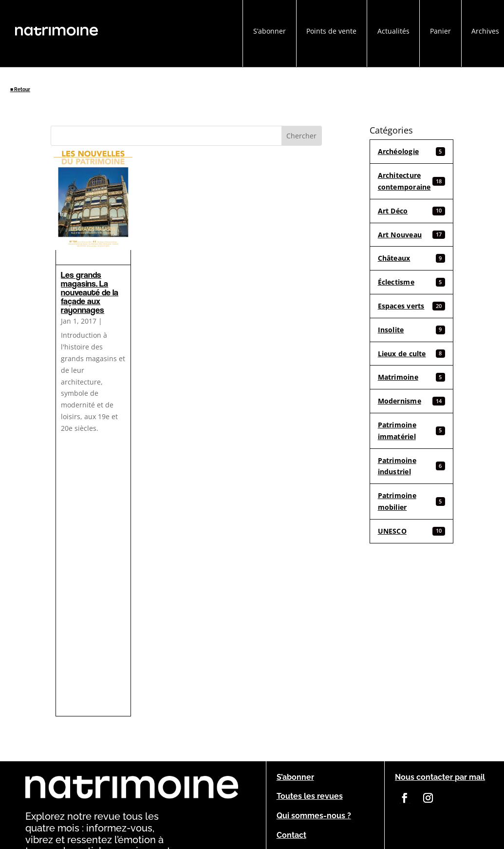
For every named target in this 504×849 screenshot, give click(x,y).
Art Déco (412, 211)
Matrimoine (412, 377)
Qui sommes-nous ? (314, 816)
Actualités (393, 31)
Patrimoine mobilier (412, 501)
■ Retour (20, 89)
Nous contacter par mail (440, 777)
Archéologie (412, 151)
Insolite (412, 330)
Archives (485, 31)
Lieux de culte (412, 354)
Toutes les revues (310, 796)
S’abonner (270, 31)
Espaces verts (412, 306)
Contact (291, 835)
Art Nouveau (412, 235)
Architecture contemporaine (412, 181)
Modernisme (412, 401)
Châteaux (412, 258)
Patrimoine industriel (412, 466)
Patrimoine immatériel (412, 431)
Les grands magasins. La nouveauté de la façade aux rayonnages (90, 292)
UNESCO (412, 531)
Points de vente (331, 31)
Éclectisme (412, 282)
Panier (440, 31)
